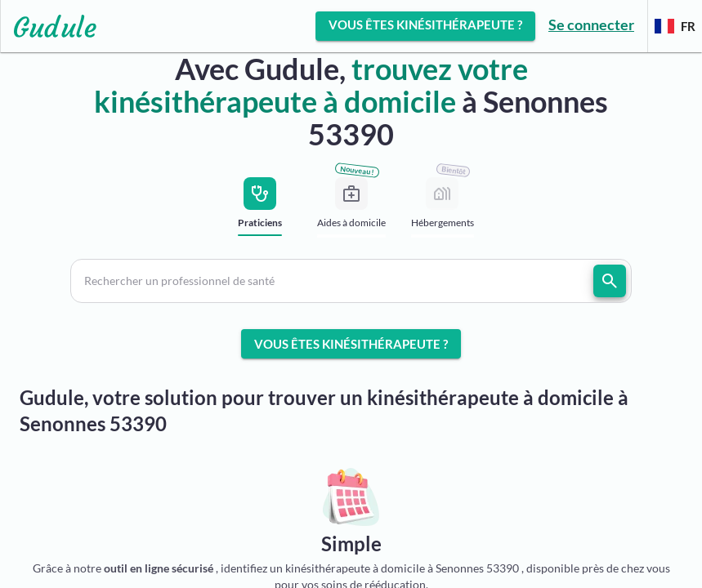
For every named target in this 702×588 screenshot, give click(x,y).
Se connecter (591, 24)
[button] (351, 281)
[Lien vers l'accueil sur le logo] (49, 26)
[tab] (260, 211)
